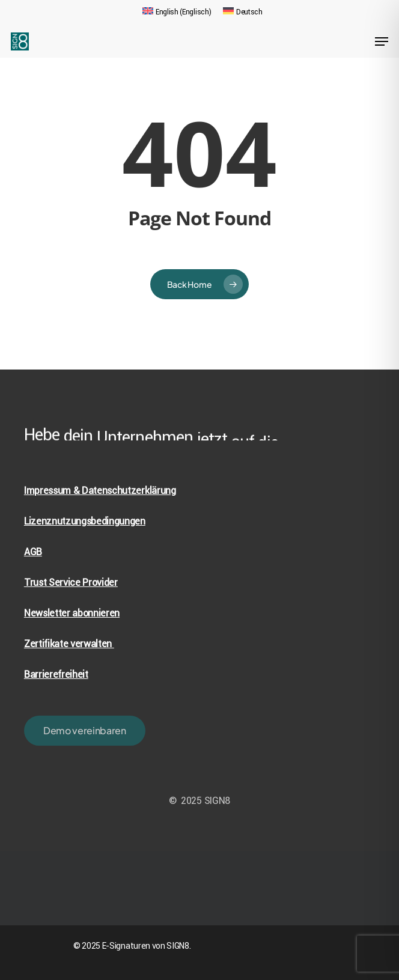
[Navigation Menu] (382, 41)
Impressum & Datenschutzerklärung (100, 491)
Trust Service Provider (71, 583)
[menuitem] (177, 12)
